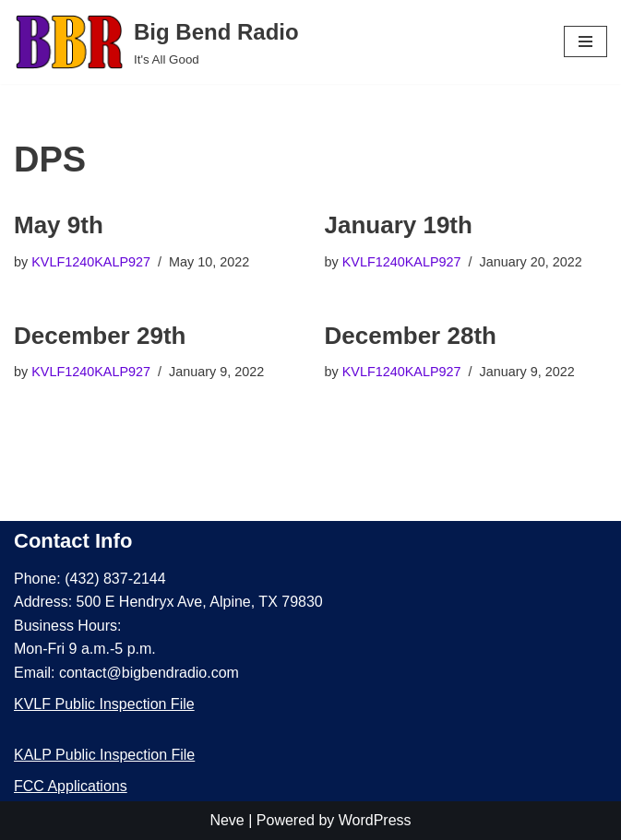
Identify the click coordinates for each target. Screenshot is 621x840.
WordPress (375, 820)
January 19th (399, 225)
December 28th (411, 336)
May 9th (59, 225)
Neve (227, 820)
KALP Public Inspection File (104, 755)
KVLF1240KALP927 (91, 262)
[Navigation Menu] (585, 41)
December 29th (100, 336)
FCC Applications (71, 786)
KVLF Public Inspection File (104, 704)
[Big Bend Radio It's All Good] (156, 42)
